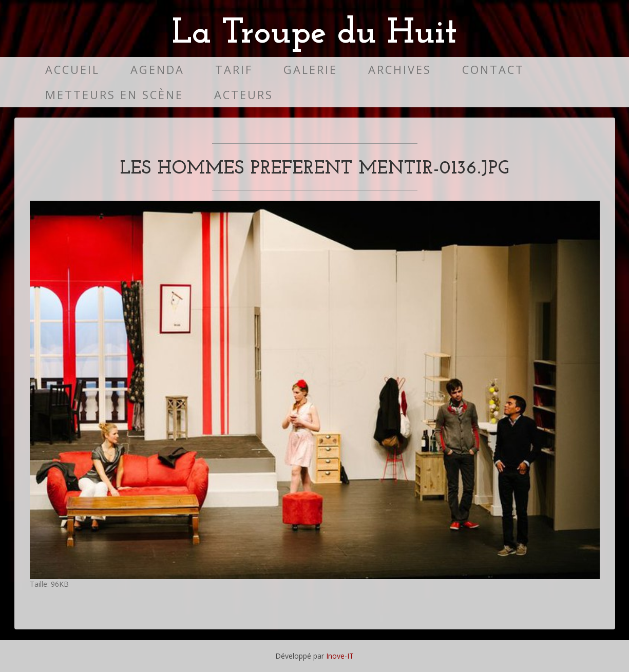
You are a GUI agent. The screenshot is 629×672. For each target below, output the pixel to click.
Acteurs (244, 95)
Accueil (72, 70)
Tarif (234, 70)
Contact (493, 70)
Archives (400, 70)
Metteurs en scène (114, 95)
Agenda (157, 70)
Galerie (310, 70)
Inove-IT (340, 656)
